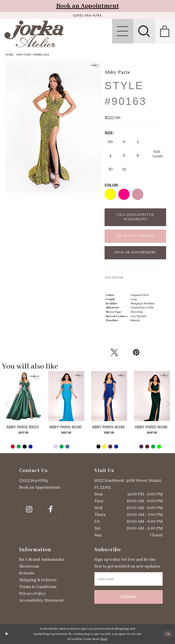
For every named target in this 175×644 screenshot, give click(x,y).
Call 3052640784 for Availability (135, 217)
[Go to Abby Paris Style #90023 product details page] (23, 396)
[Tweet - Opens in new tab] (114, 352)
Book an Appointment (88, 6)
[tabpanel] (23, 412)
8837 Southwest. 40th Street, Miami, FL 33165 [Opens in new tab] (128, 484)
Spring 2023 (41, 55)
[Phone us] (87, 15)
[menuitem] (123, 31)
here (104, 639)
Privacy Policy (32, 594)
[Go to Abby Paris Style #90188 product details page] (152, 396)
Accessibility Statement (41, 601)
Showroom (29, 566)
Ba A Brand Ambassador (42, 560)
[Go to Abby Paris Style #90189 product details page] (109, 396)
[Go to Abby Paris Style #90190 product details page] (66, 396)
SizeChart (158, 154)
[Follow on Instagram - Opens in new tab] (29, 509)
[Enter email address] (129, 579)
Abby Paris (23, 55)
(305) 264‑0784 (33, 481)
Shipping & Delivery (38, 580)
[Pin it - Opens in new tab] (136, 352)
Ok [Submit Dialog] (168, 634)
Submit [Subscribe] (129, 597)
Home (10, 55)
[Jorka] (34, 34)
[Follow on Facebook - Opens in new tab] (51, 509)
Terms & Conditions (38, 587)
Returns (27, 573)
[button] (123, 31)
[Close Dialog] (6, 634)
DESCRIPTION (114, 278)
